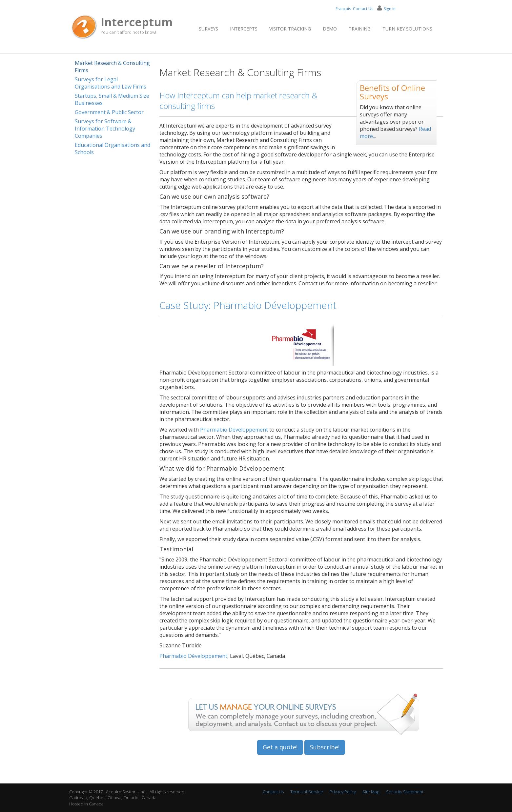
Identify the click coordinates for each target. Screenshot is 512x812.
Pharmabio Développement (234, 430)
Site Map (371, 792)
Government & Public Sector (109, 112)
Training (360, 29)
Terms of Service (307, 792)
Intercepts (244, 29)
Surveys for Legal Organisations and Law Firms (111, 83)
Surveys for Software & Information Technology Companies (105, 129)
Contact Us (363, 9)
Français (343, 9)
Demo (330, 29)
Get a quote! (280, 747)
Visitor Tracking (290, 29)
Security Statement (405, 792)
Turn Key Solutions (407, 29)
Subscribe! (325, 747)
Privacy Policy (343, 792)
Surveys (208, 29)
